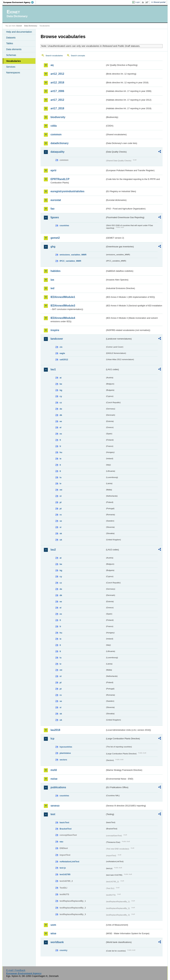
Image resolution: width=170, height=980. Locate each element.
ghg (53, 247)
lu (60, 477)
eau (61, 842)
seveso (55, 806)
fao (52, 209)
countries (64, 225)
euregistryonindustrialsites (67, 191)
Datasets (11, 38)
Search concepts (78, 56)
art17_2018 (57, 108)
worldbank (57, 942)
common (56, 134)
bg (61, 390)
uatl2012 (64, 360)
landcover (57, 339)
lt (60, 471)
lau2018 (55, 730)
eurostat (56, 200)
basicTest (64, 822)
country (63, 950)
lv (60, 483)
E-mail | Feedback (16, 970)
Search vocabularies (54, 56)
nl (60, 496)
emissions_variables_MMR (73, 255)
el (60, 427)
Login (138, 2)
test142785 (65, 874)
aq (52, 65)
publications (58, 787)
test (53, 814)
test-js (63, 868)
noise (54, 779)
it (60, 465)
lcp (52, 739)
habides (55, 271)
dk (61, 415)
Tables (10, 43)
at (60, 378)
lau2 (53, 550)
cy (61, 396)
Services (11, 67)
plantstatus (65, 753)
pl (60, 502)
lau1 (53, 369)
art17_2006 (57, 91)
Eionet (19, 26)
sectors (63, 760)
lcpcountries (66, 747)
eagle (62, 353)
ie (60, 459)
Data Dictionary (31, 26)
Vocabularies (13, 61)
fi (60, 440)
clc (61, 347)
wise (53, 933)
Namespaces (13, 73)
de (61, 409)
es (61, 434)
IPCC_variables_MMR (70, 261)
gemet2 (55, 238)
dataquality (57, 152)
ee (61, 421)
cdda (54, 126)
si (60, 527)
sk (61, 533)
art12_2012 (57, 74)
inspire (55, 330)
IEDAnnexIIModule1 (63, 297)
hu (61, 452)
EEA (20, 2)
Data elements (14, 49)
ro (61, 515)
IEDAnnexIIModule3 (63, 306)
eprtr (53, 170)
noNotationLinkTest (69, 862)
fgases (55, 217)
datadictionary (59, 143)
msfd (54, 770)
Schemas (11, 55)
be (61, 384)
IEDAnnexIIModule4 (63, 318)
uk (61, 540)
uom (53, 925)
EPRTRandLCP (60, 179)
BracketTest (65, 829)
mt (61, 490)
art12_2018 (57, 83)
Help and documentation (19, 32)
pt (61, 509)
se (61, 521)
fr (60, 446)
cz (61, 403)
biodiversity (58, 117)
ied (52, 288)
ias (52, 280)
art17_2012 (57, 100)
